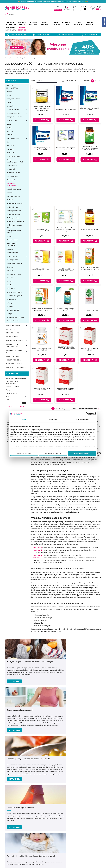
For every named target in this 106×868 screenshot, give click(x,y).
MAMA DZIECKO (45, 23)
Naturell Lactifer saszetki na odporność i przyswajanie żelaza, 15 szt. (66, 230)
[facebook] (50, 826)
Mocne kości (11, 153)
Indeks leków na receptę (59, 844)
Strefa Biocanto (22, 29)
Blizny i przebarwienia (14, 99)
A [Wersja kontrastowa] (85, 9)
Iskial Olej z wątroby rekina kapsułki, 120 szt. (42, 149)
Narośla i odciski (12, 166)
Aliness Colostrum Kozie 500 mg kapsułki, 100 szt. (42, 349)
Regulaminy (31, 844)
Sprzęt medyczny (17, 360)
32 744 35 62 (67, 817)
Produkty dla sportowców (17, 345)
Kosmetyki (17, 329)
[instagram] (55, 826)
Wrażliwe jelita (12, 299)
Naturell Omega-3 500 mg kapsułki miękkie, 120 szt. (66, 270)
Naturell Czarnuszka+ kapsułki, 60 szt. (66, 149)
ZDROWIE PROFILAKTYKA (11, 23)
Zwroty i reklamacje (34, 853)
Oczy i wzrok (18, 180)
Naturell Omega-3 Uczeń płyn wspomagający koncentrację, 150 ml (90, 269)
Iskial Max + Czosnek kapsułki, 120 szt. (90, 109)
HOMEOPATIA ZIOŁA (67, 23)
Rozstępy (10, 249)
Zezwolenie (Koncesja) (88, 839)
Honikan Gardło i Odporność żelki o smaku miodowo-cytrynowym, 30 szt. (42, 108)
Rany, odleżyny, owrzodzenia (12, 244)
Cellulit (9, 102)
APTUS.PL (80, 865)
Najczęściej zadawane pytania (62, 856)
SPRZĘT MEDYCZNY (78, 23)
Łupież (9, 142)
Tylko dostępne (70, 80)
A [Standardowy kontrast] (82, 9)
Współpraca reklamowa (35, 850)
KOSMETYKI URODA (22, 23)
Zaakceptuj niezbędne (24, 453)
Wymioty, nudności (13, 310)
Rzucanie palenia (12, 253)
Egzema (10, 124)
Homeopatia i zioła (17, 325)
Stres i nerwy (18, 267)
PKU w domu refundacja (16, 368)
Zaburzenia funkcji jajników (15, 317)
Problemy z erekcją (13, 218)
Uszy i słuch (11, 289)
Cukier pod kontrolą (18, 110)
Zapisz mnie (86, 769)
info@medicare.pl (67, 819)
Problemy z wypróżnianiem (15, 221)
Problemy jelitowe (18, 207)
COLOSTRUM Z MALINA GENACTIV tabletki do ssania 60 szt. (66, 349)
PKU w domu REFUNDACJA (11, 29)
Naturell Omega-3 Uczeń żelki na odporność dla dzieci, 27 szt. (42, 310)
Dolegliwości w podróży (14, 117)
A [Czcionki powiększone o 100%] (86, 6)
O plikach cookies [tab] (83, 419)
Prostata (10, 236)
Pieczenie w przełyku (14, 196)
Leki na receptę (17, 333)
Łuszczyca (10, 146)
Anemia (9, 92)
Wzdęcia (10, 314)
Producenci (55, 839)
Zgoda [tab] (24, 419)
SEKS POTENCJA (56, 23)
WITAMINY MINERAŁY (33, 23)
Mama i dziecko (17, 337)
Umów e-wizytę (60, 799)
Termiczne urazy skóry (14, 274)
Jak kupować (56, 847)
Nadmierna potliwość (14, 156)
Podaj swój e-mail (50, 765)
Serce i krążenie (18, 256)
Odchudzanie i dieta (17, 341)
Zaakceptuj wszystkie (82, 453)
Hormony (10, 135)
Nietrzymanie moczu (18, 173)
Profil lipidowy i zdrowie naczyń (14, 232)
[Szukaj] (6, 15)
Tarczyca (10, 271)
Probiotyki (10, 200)
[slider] (23, 403)
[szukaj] (53, 15)
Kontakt (30, 841)
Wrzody (9, 303)
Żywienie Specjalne (13, 321)
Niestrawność (11, 169)
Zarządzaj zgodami (53, 453)
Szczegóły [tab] (53, 419)
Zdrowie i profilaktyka (17, 87)
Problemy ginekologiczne (15, 203)
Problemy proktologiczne (15, 214)
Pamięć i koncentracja (14, 189)
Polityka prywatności (34, 847)
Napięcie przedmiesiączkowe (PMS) (15, 161)
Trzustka (10, 281)
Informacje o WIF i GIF (88, 841)
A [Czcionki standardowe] (81, 7)
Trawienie (10, 278)
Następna (65, 409)
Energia (10, 128)
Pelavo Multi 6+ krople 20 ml (90, 310)
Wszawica (10, 307)
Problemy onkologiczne (14, 211)
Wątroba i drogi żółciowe (15, 292)
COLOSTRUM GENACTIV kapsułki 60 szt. (42, 389)
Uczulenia (18, 285)
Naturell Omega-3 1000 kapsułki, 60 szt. (42, 270)
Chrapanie (10, 106)
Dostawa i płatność (58, 850)
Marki (53, 841)
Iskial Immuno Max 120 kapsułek (66, 110)
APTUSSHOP (53, 865)
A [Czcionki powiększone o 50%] (84, 6)
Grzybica (10, 131)
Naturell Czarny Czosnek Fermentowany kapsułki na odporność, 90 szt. (90, 148)
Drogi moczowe (18, 120)
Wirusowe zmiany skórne (15, 296)
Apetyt (9, 95)
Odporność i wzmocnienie (11, 185)
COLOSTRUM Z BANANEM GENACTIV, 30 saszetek (66, 389)
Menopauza (11, 149)
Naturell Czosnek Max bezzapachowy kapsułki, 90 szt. (42, 230)
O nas (29, 839)
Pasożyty (10, 193)
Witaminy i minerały (17, 364)
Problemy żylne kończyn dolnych (15, 226)
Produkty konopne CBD (17, 351)
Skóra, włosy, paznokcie (15, 263)
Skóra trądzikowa (12, 260)
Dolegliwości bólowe (18, 113)
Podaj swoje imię (17, 765)
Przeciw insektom (13, 240)
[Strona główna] (9, 58)
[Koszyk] (92, 8)
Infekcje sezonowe (18, 138)
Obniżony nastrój (12, 176)
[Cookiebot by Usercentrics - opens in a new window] (87, 414)
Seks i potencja (17, 356)
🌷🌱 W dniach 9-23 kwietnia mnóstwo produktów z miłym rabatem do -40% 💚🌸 (53, 2)
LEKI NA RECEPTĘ (90, 23)
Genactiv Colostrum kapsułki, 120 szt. (90, 349)
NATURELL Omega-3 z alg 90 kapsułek (66, 310)
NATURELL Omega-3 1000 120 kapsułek (90, 230)
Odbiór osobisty (56, 853)
